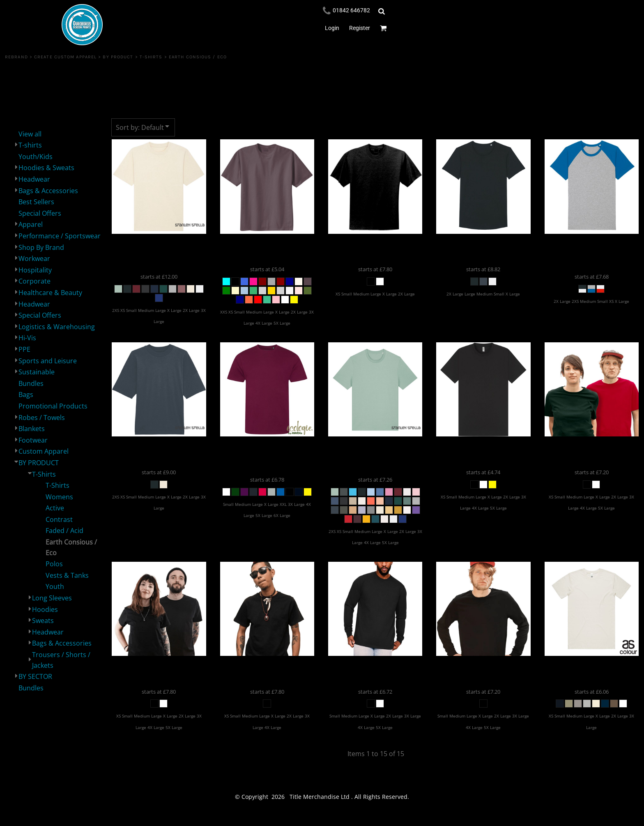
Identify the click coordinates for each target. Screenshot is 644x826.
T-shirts (30, 145)
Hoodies (45, 609)
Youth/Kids (36, 157)
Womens (59, 497)
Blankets (32, 429)
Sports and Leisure (48, 361)
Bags (26, 395)
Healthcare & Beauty (50, 293)
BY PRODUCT (118, 57)
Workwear (34, 258)
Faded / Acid (64, 531)
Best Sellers (36, 202)
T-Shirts (151, 57)
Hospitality (35, 270)
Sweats (43, 621)
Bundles (31, 383)
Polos (54, 564)
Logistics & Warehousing (57, 327)
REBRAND (16, 57)
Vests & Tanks (67, 575)
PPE (24, 349)
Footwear (33, 440)
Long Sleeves (52, 598)
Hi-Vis (27, 338)
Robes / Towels (42, 418)
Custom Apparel (44, 451)
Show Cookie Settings (322, 818)
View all (30, 134)
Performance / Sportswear (60, 236)
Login (332, 28)
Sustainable (37, 372)
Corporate (34, 281)
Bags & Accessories (48, 191)
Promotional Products (53, 406)
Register (360, 28)
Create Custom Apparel (65, 57)
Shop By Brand (41, 247)
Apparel (31, 224)
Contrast (59, 519)
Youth (55, 586)
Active (55, 508)
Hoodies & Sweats (46, 168)
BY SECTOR (35, 676)
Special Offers (40, 213)
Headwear (34, 179)
